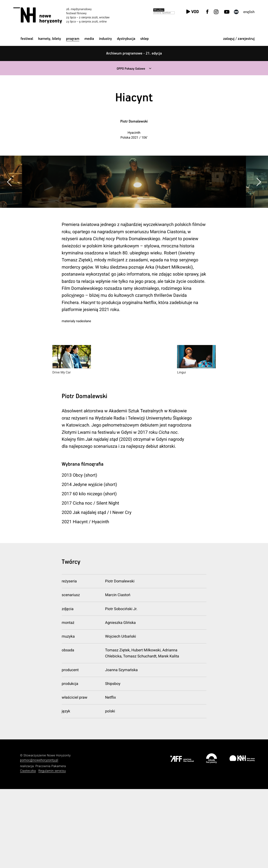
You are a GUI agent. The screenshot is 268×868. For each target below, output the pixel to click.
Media (89, 39)
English (249, 12)
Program (73, 39)
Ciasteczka (28, 850)
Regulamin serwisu (52, 850)
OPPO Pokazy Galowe (131, 69)
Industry (106, 39)
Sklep (145, 39)
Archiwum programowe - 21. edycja (134, 53)
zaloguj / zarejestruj (239, 39)
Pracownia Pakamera (51, 846)
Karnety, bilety (50, 39)
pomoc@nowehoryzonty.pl (39, 839)
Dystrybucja (126, 39)
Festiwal (27, 39)
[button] (258, 222)
